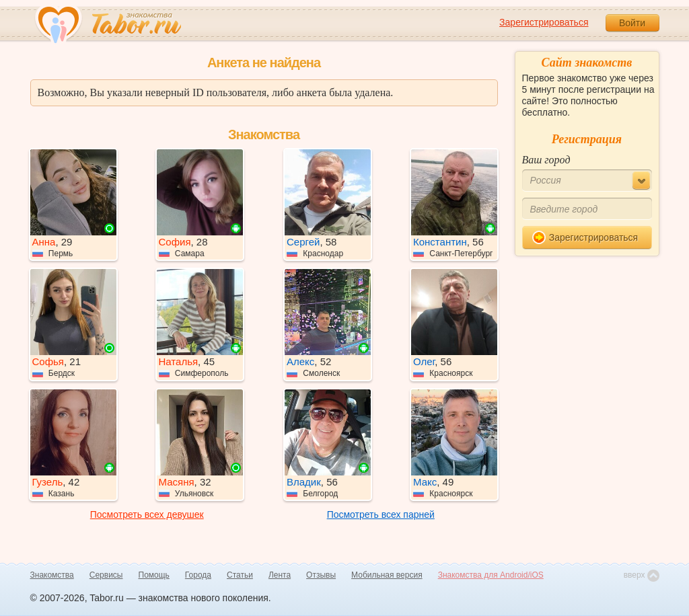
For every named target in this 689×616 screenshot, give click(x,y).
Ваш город (546, 160)
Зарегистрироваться (544, 22)
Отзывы (321, 575)
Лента (280, 575)
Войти (632, 23)
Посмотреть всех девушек (147, 514)
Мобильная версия (387, 575)
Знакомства (52, 575)
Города (198, 575)
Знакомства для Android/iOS (491, 575)
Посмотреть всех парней (381, 514)
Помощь (154, 575)
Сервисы (106, 575)
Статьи (240, 575)
